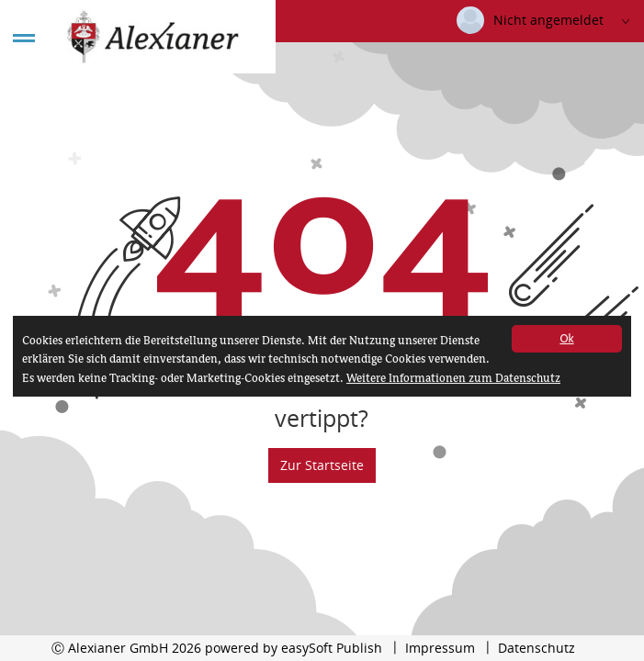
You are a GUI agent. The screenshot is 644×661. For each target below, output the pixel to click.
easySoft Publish (332, 648)
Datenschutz (537, 648)
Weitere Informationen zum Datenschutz (453, 379)
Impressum (440, 648)
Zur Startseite (322, 465)
